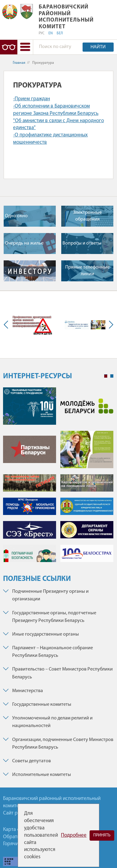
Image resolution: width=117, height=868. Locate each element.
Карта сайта (16, 830)
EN (51, 33)
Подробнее (74, 835)
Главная (19, 63)
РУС (42, 33)
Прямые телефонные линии (87, 271)
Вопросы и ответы (82, 243)
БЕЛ (60, 33)
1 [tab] (106, 376)
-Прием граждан (32, 99)
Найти (98, 47)
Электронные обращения (87, 216)
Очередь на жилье (24, 243)
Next (110, 325)
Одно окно (16, 216)
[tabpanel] (58, 478)
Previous (7, 325)
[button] (25, 47)
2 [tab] (112, 376)
